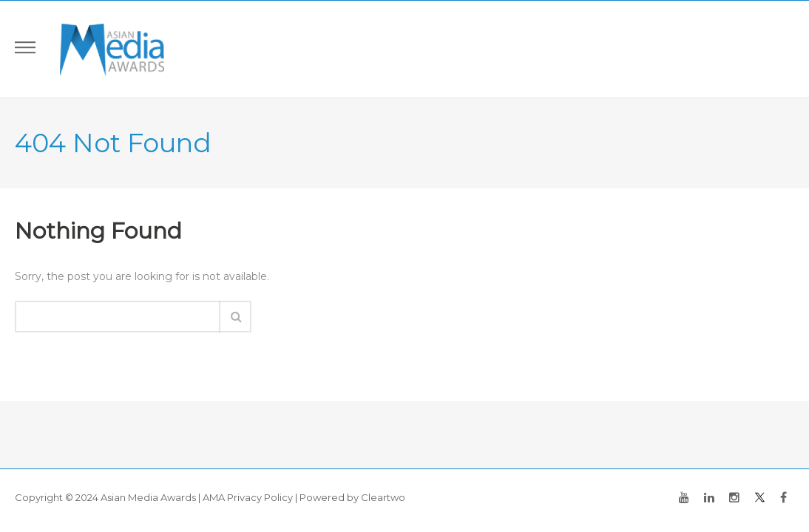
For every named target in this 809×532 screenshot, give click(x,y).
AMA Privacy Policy (248, 497)
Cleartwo (383, 497)
